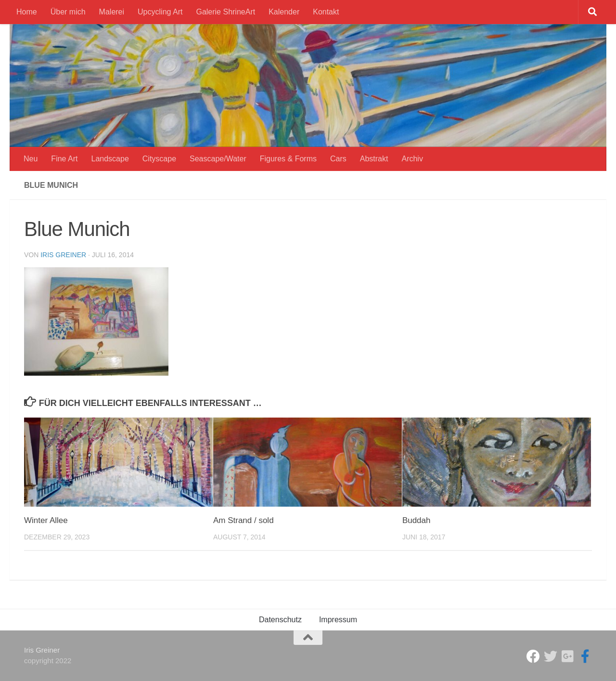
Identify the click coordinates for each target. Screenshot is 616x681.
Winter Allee (46, 520)
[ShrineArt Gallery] (551, 656)
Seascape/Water (218, 159)
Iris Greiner (63, 255)
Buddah (417, 520)
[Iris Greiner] (568, 656)
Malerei (112, 12)
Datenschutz (280, 620)
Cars (338, 159)
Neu (31, 159)
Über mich (68, 12)
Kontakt (326, 12)
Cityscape (159, 159)
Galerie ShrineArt (225, 12)
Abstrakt (374, 159)
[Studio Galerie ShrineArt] (533, 656)
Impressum (338, 620)
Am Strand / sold (244, 520)
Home (27, 12)
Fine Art (64, 159)
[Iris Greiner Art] (585, 656)
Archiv (412, 159)
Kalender (284, 12)
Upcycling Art (160, 12)
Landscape (110, 159)
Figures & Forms (288, 159)
